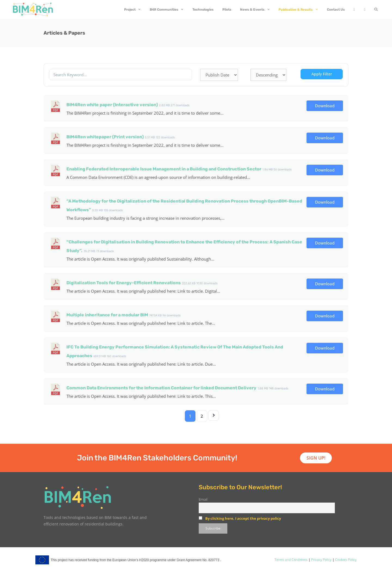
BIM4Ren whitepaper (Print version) (105, 137)
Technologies (203, 10)
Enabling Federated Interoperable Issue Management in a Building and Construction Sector (164, 169)
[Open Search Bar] (376, 10)
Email (203, 499)
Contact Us (336, 10)
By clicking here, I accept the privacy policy (243, 518)
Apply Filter (322, 74)
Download (325, 106)
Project (135, 10)
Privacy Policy (321, 560)
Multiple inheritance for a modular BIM (107, 315)
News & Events (257, 10)
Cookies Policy (345, 560)
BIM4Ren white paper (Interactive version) (112, 105)
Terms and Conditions (291, 560)
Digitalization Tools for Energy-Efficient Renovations (124, 283)
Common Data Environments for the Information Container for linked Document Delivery (161, 388)
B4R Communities (169, 10)
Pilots (227, 10)
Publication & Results (301, 10)
